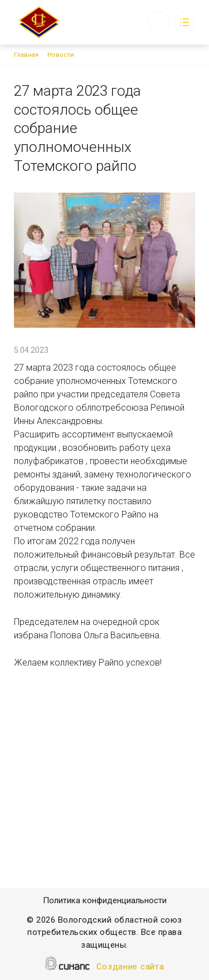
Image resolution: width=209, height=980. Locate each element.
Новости (61, 55)
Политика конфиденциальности (105, 901)
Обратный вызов (159, 22)
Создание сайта (130, 967)
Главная (26, 55)
